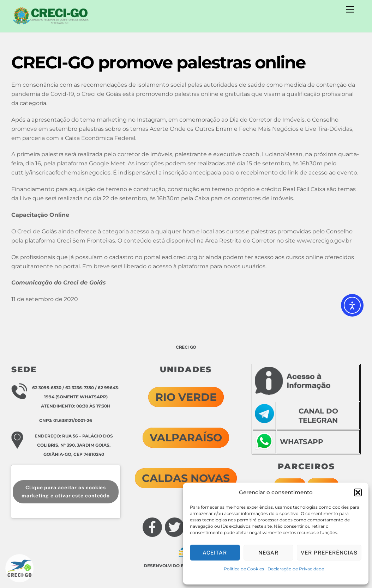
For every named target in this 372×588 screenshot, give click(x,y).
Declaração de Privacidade (296, 569)
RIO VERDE (186, 397)
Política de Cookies (244, 569)
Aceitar (215, 553)
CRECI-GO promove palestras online (158, 62)
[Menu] (350, 10)
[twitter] (169, 521)
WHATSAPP (302, 442)
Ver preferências (329, 553)
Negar (268, 553)
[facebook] (146, 521)
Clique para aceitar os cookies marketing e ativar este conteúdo (66, 492)
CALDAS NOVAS (186, 478)
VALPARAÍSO (186, 438)
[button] (358, 492)
